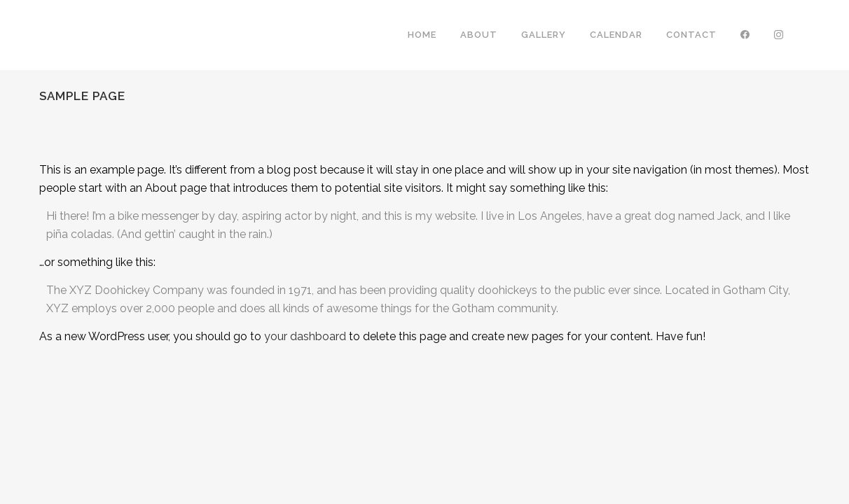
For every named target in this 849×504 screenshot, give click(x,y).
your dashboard (305, 336)
